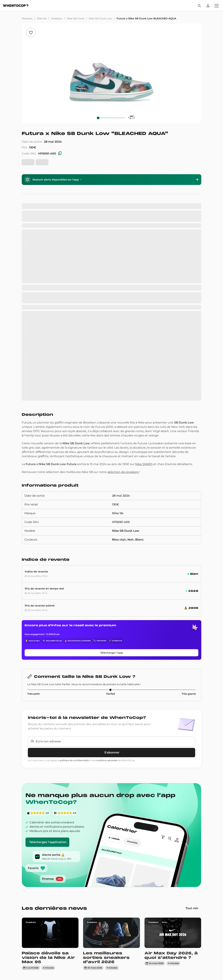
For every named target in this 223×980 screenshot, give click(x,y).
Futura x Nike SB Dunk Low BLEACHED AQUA (146, 18)
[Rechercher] (199, 6)
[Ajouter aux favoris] (31, 33)
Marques (27, 18)
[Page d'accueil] (16, 6)
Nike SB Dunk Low (100, 18)
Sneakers (57, 18)
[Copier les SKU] (60, 154)
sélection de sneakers (123, 472)
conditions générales (106, 760)
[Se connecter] (208, 6)
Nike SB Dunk (76, 18)
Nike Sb (42, 18)
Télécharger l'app (112, 653)
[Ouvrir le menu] (217, 6)
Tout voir (192, 908)
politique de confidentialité (74, 760)
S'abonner (112, 752)
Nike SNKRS (144, 464)
